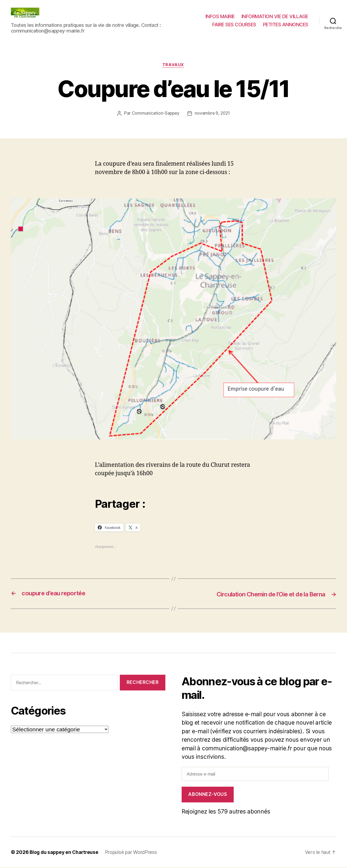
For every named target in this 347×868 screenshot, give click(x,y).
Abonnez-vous (208, 795)
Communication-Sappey (155, 114)
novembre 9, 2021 (213, 114)
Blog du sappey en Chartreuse (65, 853)
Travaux (173, 65)
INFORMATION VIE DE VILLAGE (275, 16)
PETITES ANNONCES (286, 25)
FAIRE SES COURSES (234, 25)
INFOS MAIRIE (220, 16)
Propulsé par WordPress (133, 853)
